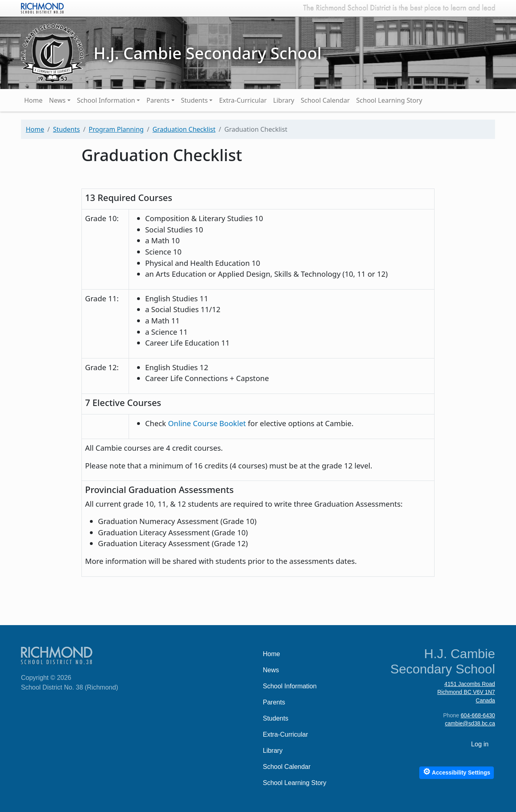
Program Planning (116, 129)
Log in (480, 744)
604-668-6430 (478, 716)
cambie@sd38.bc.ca (470, 724)
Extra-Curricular (243, 100)
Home (33, 100)
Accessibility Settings (457, 772)
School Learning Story (389, 100)
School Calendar (325, 100)
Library (284, 100)
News (57, 100)
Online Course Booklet (208, 423)
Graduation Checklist (184, 129)
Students (195, 100)
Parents (158, 100)
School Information (106, 100)
